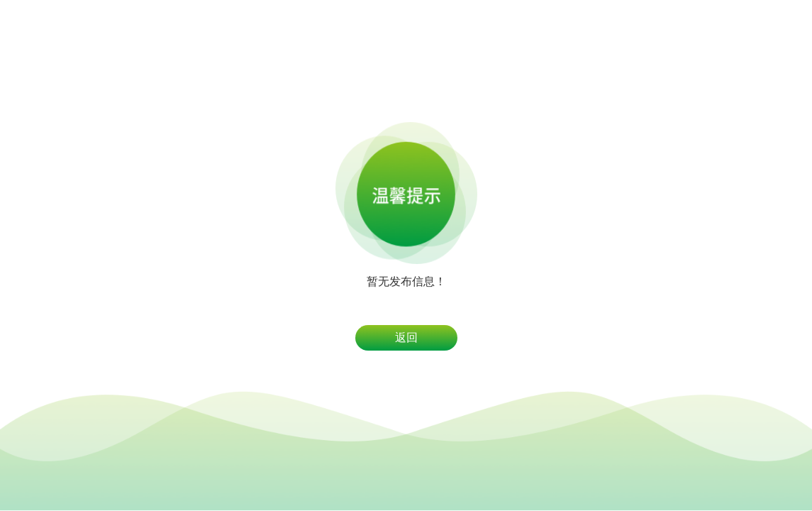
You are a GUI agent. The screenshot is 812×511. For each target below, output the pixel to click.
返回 (406, 337)
